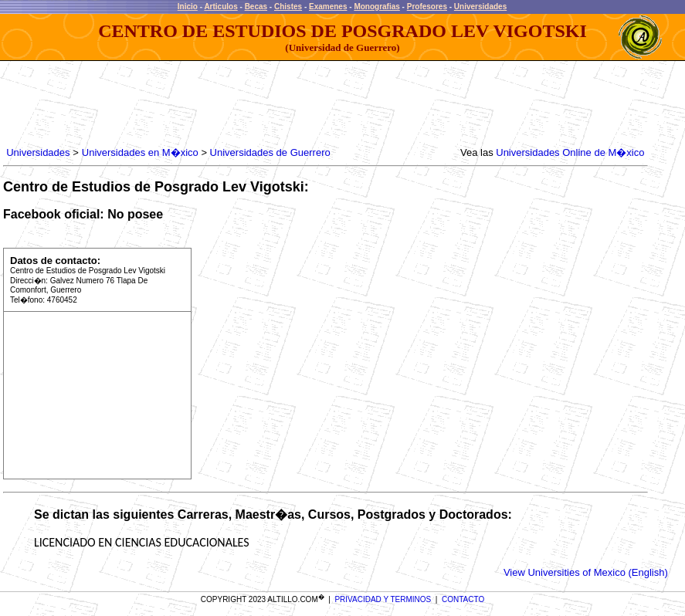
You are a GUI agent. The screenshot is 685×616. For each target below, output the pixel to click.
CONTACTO (463, 599)
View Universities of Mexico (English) (586, 572)
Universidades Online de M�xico (570, 152)
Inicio (188, 7)
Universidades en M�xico (140, 152)
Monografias (376, 7)
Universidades (480, 7)
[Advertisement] (284, 104)
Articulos (220, 7)
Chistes (288, 7)
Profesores (427, 7)
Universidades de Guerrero (270, 152)
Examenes (328, 7)
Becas (256, 7)
